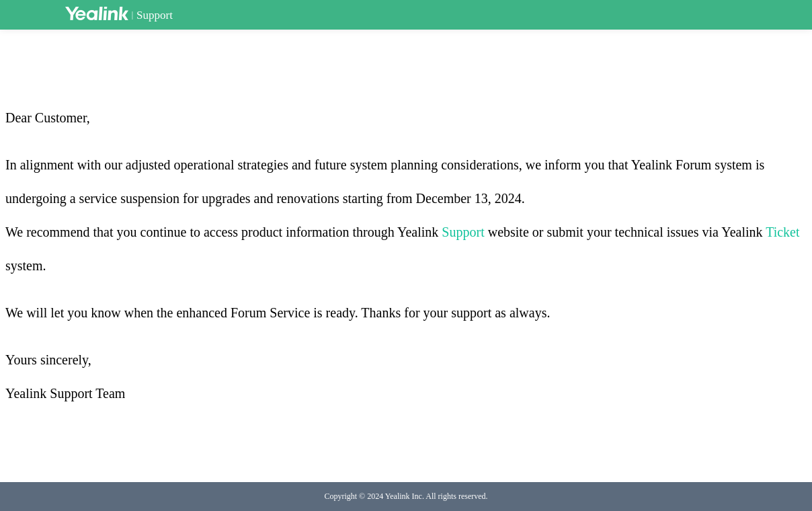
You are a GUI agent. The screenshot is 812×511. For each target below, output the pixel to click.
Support (155, 15)
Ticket (782, 232)
